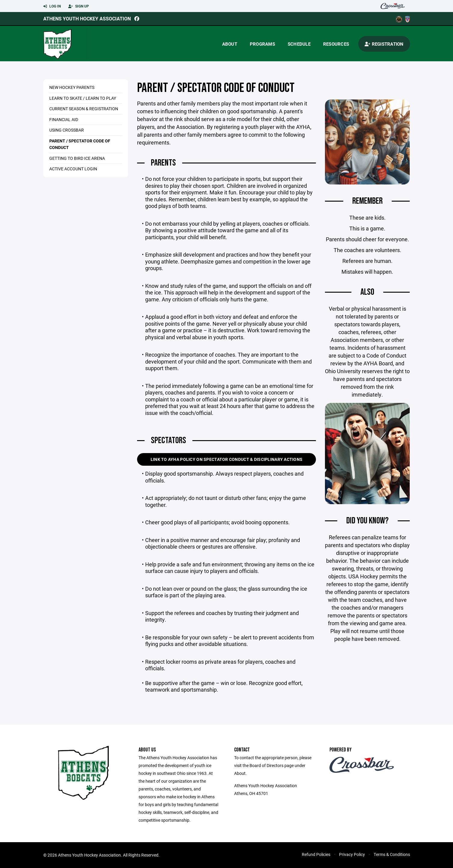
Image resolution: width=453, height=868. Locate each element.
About (230, 44)
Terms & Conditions (392, 854)
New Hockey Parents (72, 87)
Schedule (299, 44)
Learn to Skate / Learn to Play (83, 98)
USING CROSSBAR (67, 130)
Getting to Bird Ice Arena (77, 158)
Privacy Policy (352, 854)
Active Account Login (73, 169)
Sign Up (79, 6)
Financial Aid (64, 119)
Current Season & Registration (84, 109)
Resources (336, 44)
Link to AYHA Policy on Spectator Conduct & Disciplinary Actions (227, 459)
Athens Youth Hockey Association (87, 18)
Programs (262, 44)
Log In (52, 6)
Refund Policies (316, 854)
